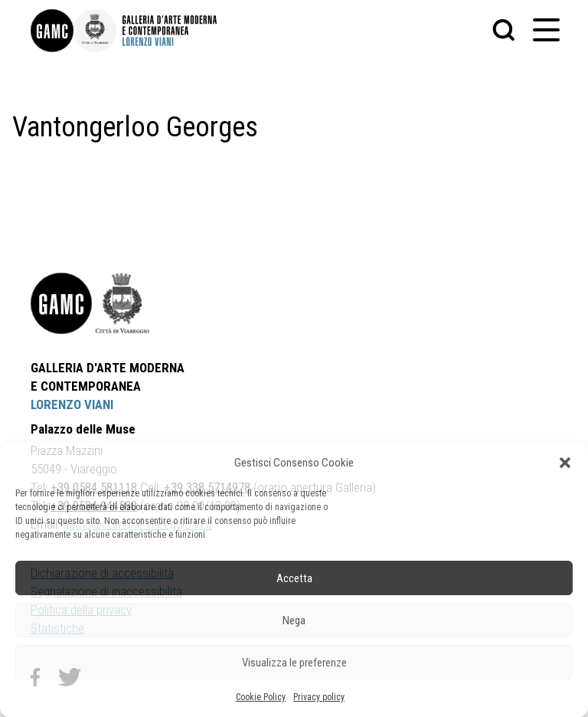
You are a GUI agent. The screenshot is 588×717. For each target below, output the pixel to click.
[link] (52, 31)
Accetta (294, 578)
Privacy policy (319, 697)
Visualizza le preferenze (294, 663)
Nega (294, 620)
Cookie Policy (261, 697)
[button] (565, 463)
